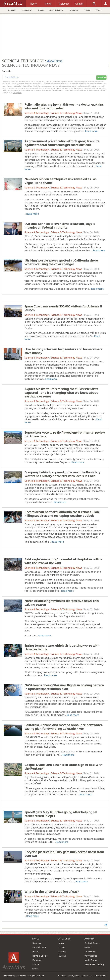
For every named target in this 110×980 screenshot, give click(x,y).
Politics (87, 10)
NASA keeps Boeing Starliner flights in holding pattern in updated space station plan (64, 687)
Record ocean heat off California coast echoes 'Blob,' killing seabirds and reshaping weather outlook (62, 514)
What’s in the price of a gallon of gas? (52, 891)
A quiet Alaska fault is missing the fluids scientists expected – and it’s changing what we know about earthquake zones (61, 392)
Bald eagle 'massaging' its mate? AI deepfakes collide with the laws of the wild (63, 561)
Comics (62, 947)
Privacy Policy (74, 976)
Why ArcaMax (91, 956)
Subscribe (101, 77)
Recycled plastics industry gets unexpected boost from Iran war (64, 854)
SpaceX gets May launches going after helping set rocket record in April (61, 814)
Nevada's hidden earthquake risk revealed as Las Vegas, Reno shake (60, 181)
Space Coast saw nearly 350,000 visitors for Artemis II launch (63, 308)
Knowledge (74, 10)
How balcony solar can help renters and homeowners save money (63, 351)
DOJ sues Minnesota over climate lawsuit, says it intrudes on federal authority (60, 225)
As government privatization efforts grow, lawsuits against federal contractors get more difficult (62, 143)
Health (41, 10)
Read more (91, 131)
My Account (90, 952)
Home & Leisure (56, 10)
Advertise (62, 976)
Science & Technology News (66, 113)
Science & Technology (37, 113)
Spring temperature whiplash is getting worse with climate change (62, 647)
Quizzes (62, 956)
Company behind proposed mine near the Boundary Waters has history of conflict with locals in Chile (62, 474)
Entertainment (27, 10)
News (61, 943)
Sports (99, 10)
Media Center (91, 960)
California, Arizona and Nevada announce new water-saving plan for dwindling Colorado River (64, 727)
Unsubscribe (100, 976)
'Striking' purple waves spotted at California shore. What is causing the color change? (61, 262)
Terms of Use (87, 976)
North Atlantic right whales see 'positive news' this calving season (62, 602)
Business (12, 10)
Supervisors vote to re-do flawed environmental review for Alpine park (65, 434)
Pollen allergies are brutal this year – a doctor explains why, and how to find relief (64, 106)
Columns (63, 952)
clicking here (17, 93)
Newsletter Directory (94, 964)
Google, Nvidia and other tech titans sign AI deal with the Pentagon (64, 766)
